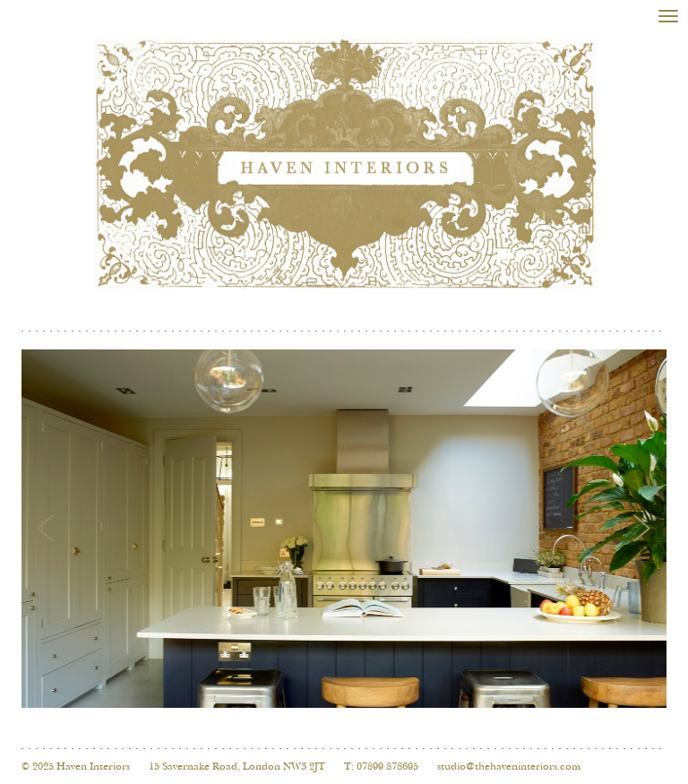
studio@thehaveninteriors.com (509, 767)
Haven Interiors (93, 767)
